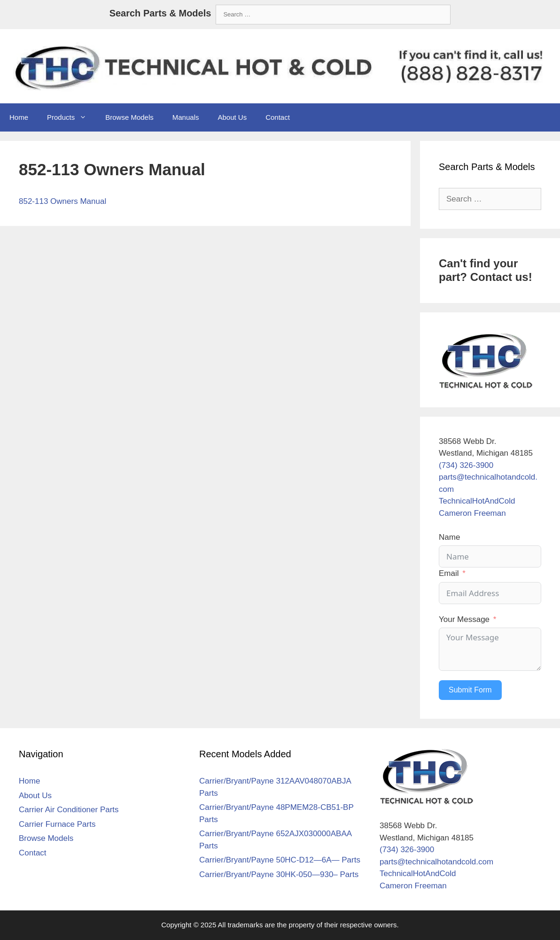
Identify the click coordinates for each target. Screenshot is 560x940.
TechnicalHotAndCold (477, 501)
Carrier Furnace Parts (57, 824)
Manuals (186, 117)
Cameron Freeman (472, 513)
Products (71, 117)
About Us (232, 117)
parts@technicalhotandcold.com (436, 862)
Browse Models (129, 117)
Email (449, 573)
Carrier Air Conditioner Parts (69, 810)
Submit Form (470, 690)
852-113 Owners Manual (62, 201)
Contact (278, 117)
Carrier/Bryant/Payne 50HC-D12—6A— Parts (280, 860)
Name (449, 537)
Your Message (464, 619)
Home (19, 117)
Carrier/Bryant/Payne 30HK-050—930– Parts (279, 874)
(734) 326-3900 (466, 465)
